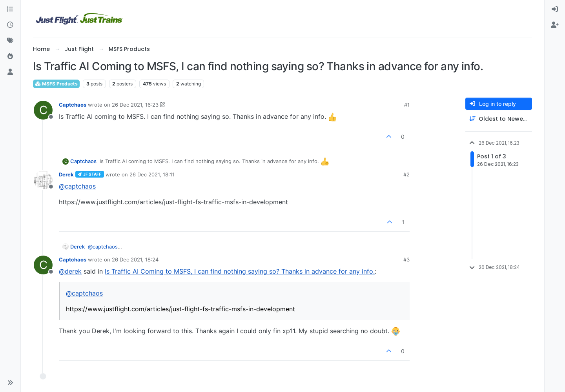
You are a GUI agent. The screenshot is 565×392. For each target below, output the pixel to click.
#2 (406, 174)
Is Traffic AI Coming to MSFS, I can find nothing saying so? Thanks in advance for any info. (240, 271)
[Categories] (10, 9)
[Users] (10, 72)
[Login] (555, 9)
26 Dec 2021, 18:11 (152, 174)
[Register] (555, 25)
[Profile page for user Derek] (43, 180)
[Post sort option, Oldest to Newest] (499, 119)
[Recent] (10, 25)
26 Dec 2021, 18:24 (135, 260)
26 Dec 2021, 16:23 (135, 105)
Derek (66, 174)
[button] (10, 383)
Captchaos (73, 105)
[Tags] (10, 41)
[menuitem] (555, 9)
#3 (406, 260)
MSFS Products (56, 84)
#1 (407, 105)
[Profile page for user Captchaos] (43, 110)
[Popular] (10, 56)
